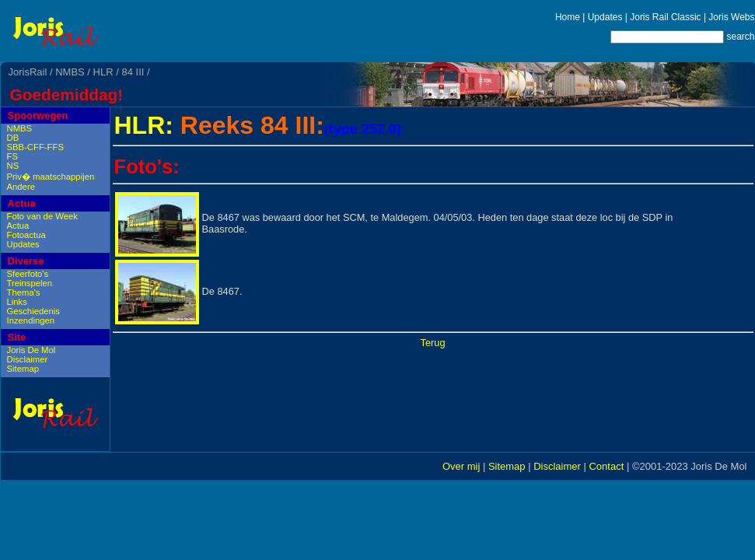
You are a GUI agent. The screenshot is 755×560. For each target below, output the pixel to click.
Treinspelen (30, 283)
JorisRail (28, 72)
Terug (432, 343)
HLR (103, 72)
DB (13, 138)
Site (17, 337)
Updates (605, 17)
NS (13, 166)
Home (568, 17)
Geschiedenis (33, 311)
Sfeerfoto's (28, 274)
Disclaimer (28, 359)
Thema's (24, 292)
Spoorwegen (38, 115)
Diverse (26, 261)
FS (12, 156)
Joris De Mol (31, 350)
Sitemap (23, 369)
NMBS (70, 72)
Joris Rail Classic (665, 17)
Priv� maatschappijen (51, 177)
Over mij (461, 466)
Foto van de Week (42, 216)
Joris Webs (731, 17)
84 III (133, 72)
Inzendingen (31, 320)
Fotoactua (26, 235)
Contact (606, 466)
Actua (22, 203)
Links (17, 302)
